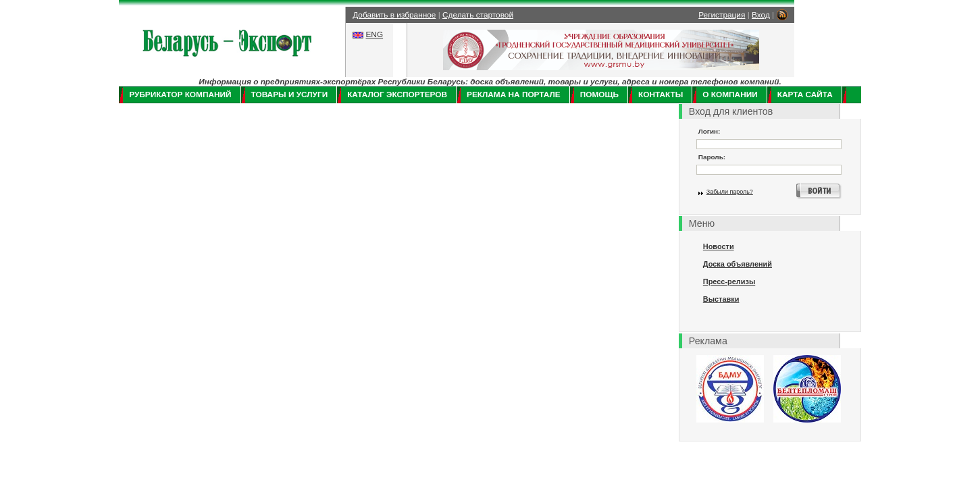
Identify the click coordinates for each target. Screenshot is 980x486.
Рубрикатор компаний (180, 94)
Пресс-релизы (729, 281)
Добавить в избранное (394, 15)
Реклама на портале (514, 94)
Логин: (710, 131)
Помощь (599, 94)
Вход (761, 15)
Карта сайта (805, 94)
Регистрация (722, 15)
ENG (374, 34)
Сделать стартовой (478, 15)
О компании (730, 94)
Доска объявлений (738, 264)
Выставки (721, 299)
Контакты (661, 94)
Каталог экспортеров (397, 94)
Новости (719, 246)
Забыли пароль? (730, 192)
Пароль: (712, 157)
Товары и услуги (290, 94)
